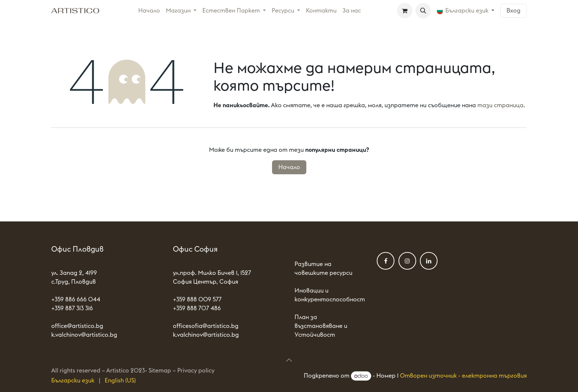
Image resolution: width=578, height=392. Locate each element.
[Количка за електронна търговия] (405, 11)
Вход (513, 11)
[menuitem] (149, 11)
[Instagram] (407, 261)
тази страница (500, 105)
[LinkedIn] (429, 261)
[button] (423, 11)
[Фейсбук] (386, 261)
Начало (289, 167)
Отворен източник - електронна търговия (463, 376)
